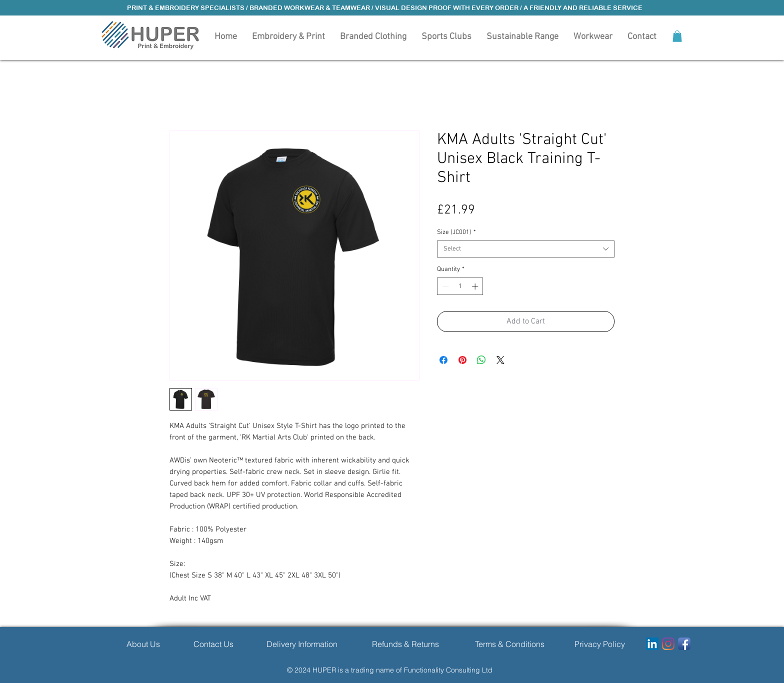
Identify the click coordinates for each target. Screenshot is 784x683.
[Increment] (476, 286)
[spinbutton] (460, 286)
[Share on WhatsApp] (481, 360)
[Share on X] (500, 360)
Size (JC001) (456, 232)
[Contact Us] (213, 644)
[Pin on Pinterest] (462, 360)
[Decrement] (444, 286)
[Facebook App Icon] (684, 644)
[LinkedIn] (652, 644)
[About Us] (143, 644)
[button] (373, 36)
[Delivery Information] (302, 644)
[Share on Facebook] (443, 360)
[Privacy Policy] (600, 644)
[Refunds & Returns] (405, 644)
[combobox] (526, 249)
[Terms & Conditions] (510, 644)
